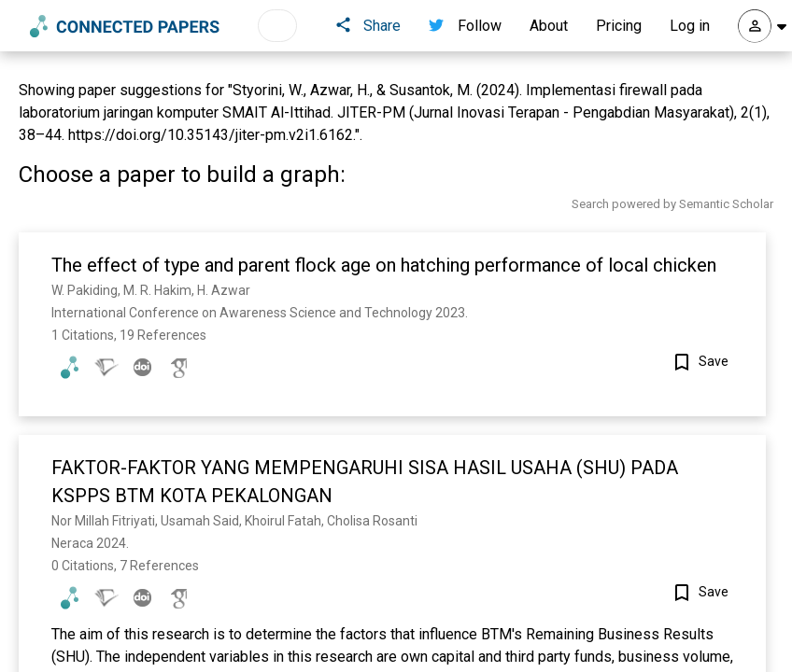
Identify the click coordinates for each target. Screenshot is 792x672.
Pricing (619, 26)
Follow (465, 26)
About (549, 26)
